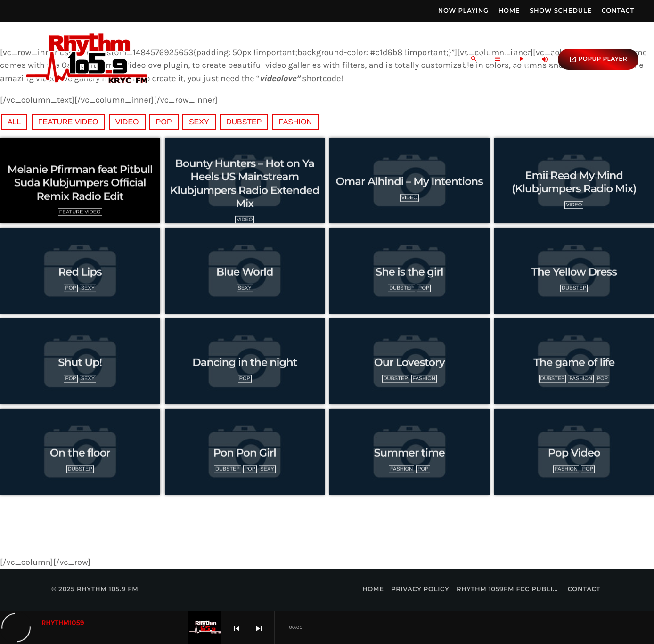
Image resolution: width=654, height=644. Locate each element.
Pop (164, 122)
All (14, 122)
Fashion (295, 122)
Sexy (199, 122)
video (127, 122)
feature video (68, 122)
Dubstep (244, 122)
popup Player (598, 59)
